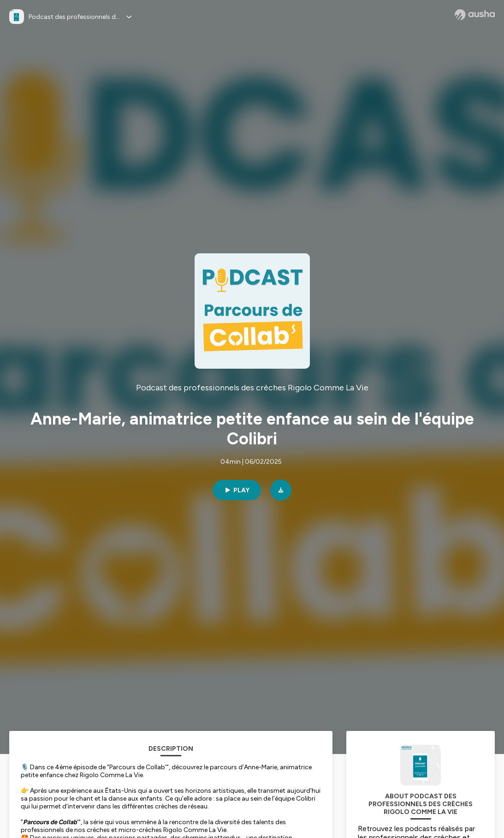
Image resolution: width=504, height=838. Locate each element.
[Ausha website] (475, 15)
